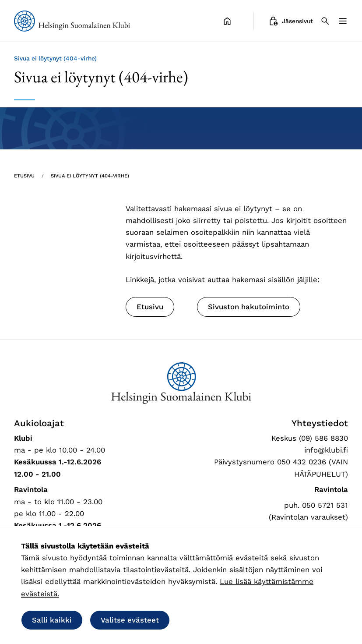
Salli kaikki (52, 620)
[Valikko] (343, 21)
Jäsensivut (290, 21)
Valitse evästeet (130, 620)
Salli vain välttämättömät (234, 620)
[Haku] (325, 21)
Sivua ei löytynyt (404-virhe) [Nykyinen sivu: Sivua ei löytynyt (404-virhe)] (90, 176)
